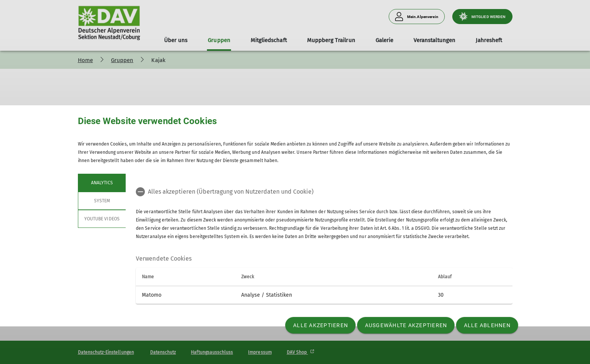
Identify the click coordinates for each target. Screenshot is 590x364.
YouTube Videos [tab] (102, 219)
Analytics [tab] (102, 183)
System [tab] (102, 201)
